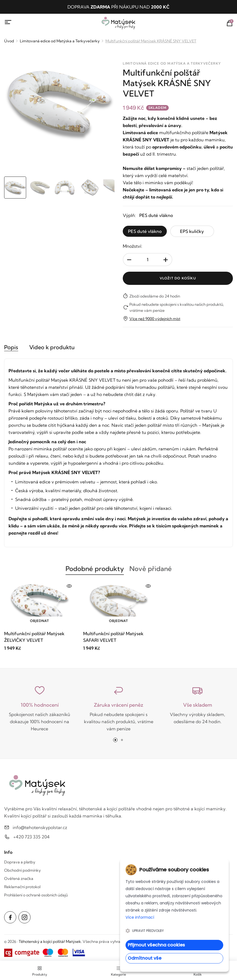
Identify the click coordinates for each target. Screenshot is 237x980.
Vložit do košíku (178, 278)
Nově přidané (151, 572)
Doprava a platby (20, 862)
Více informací (140, 917)
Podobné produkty (95, 572)
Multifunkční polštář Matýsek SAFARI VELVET (113, 637)
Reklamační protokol (22, 887)
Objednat (39, 621)
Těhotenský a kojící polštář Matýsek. (50, 942)
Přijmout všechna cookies (156, 945)
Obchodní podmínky (22, 870)
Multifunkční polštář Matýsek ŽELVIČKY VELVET (34, 637)
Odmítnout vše (145, 958)
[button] (115, 740)
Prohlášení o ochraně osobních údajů (36, 895)
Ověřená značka (19, 879)
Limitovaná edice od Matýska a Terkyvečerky (60, 41)
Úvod (9, 41)
